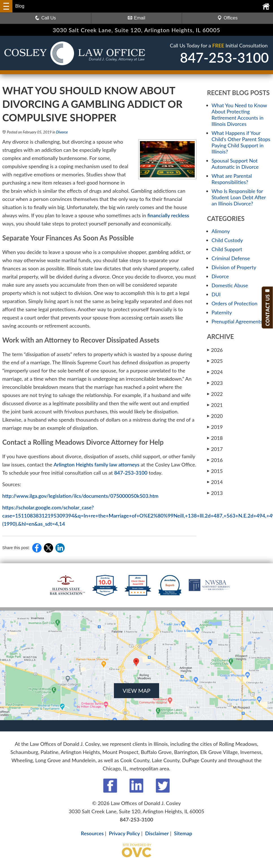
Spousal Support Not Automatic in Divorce (235, 164)
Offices (227, 18)
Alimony (221, 231)
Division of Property (234, 267)
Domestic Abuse (230, 285)
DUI (216, 294)
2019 (215, 427)
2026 (215, 350)
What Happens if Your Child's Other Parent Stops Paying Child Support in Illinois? (241, 142)
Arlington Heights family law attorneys (97, 464)
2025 (215, 361)
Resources (92, 833)
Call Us (45, 18)
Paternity (222, 312)
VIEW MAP (136, 691)
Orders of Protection (235, 303)
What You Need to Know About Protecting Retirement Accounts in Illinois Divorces (239, 115)
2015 (215, 471)
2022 (215, 394)
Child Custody (227, 240)
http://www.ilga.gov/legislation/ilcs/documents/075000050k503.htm (80, 496)
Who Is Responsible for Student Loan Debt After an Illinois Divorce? (239, 197)
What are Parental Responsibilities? (232, 179)
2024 (215, 372)
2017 (215, 449)
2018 (215, 438)
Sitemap (183, 833)
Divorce (62, 132)
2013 (215, 493)
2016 (215, 460)
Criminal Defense (231, 258)
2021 (215, 405)
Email (136, 18)
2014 (215, 482)
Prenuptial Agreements (237, 321)
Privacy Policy (124, 833)
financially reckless (168, 215)
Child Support (227, 249)
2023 (215, 383)
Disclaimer (157, 833)
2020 (215, 416)
